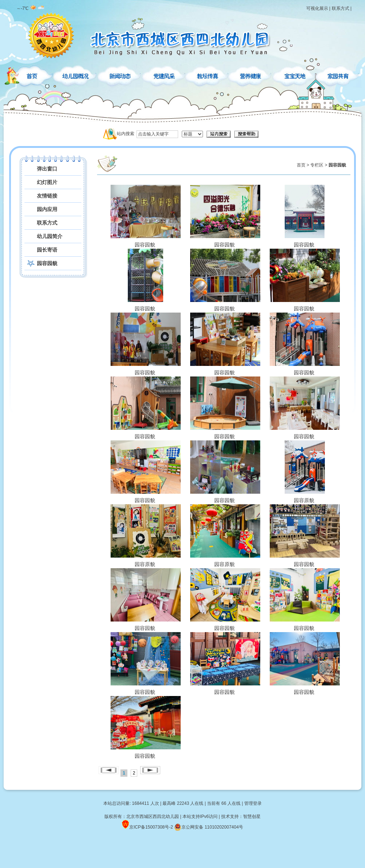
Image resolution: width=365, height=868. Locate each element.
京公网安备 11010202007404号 (209, 827)
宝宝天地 (295, 75)
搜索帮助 (246, 134)
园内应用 (47, 209)
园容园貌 (47, 263)
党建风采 (164, 75)
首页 (32, 75)
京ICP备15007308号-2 (151, 827)
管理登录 (253, 803)
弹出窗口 (47, 169)
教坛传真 (208, 75)
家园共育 (338, 75)
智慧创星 (252, 817)
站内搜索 (126, 134)
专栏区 (317, 165)
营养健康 (251, 75)
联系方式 (341, 8)
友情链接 (47, 196)
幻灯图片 (47, 182)
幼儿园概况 (76, 75)
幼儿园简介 (50, 236)
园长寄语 (47, 250)
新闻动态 (120, 75)
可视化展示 (317, 8)
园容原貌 (304, 471)
